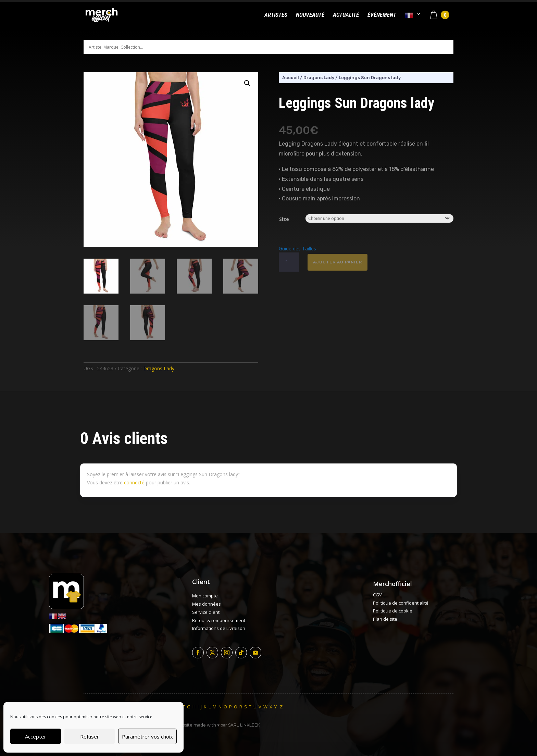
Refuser (90, 736)
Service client (206, 612)
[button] (247, 83)
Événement (382, 15)
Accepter (36, 736)
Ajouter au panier (338, 262)
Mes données (207, 604)
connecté (134, 482)
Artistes (276, 15)
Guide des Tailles (297, 249)
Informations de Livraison (219, 628)
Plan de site (385, 619)
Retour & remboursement (219, 620)
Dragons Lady (159, 368)
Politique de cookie (393, 611)
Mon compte (205, 596)
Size (284, 219)
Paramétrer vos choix (147, 736)
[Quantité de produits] (289, 262)
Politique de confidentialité (401, 603)
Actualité (346, 15)
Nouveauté (310, 15)
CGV (377, 595)
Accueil (291, 78)
